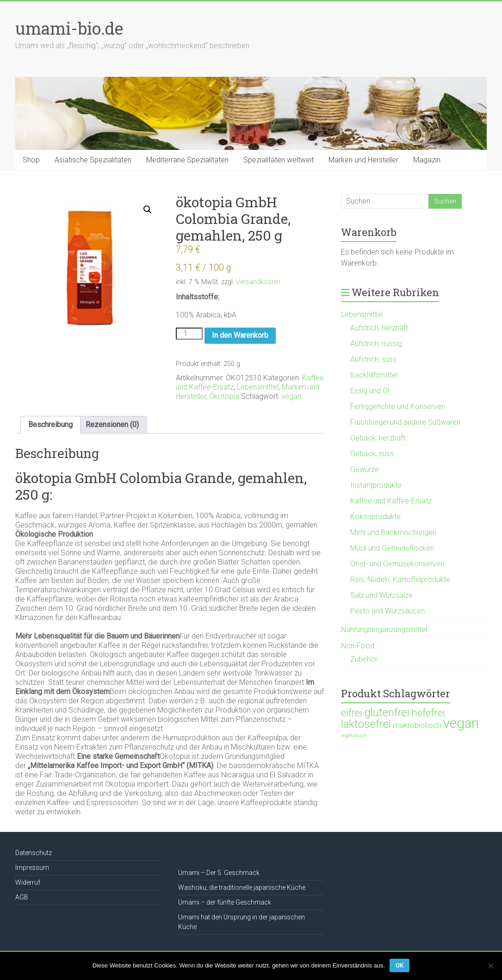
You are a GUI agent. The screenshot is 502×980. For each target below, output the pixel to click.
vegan (291, 396)
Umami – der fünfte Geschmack (225, 902)
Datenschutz (34, 853)
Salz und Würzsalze (381, 595)
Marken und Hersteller (363, 160)
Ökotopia (224, 396)
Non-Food (358, 646)
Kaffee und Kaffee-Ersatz (391, 501)
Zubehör (364, 659)
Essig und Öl (370, 391)
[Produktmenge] (189, 334)
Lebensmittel (258, 387)
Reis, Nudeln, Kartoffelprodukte (400, 580)
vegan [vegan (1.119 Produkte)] (461, 723)
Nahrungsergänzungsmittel (384, 630)
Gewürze (365, 469)
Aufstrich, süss (373, 359)
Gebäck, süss (372, 454)
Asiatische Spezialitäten (93, 160)
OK (400, 965)
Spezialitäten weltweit (279, 160)
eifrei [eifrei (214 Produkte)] (352, 713)
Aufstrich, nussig (376, 344)
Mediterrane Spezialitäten (187, 160)
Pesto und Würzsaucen (387, 611)
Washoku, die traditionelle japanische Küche (242, 887)
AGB (22, 897)
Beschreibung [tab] (50, 425)
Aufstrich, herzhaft (379, 328)
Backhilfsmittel (374, 375)
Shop (31, 160)
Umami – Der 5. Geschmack (219, 873)
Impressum (32, 868)
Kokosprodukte (375, 517)
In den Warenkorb (240, 335)
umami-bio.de (69, 28)
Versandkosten (258, 282)
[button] (148, 210)
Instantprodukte (376, 485)
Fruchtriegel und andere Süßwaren (405, 422)
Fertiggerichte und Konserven (398, 406)
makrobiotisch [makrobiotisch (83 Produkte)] (417, 725)
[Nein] (490, 966)
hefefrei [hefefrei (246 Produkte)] (428, 713)
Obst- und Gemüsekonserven (397, 564)
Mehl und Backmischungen (393, 532)
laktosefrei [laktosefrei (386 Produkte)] (366, 724)
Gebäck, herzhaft (378, 438)
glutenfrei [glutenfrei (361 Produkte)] (387, 713)
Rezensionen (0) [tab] (112, 425)
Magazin (427, 160)
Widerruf (28, 882)
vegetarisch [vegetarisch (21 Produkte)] (354, 735)
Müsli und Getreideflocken (392, 548)
